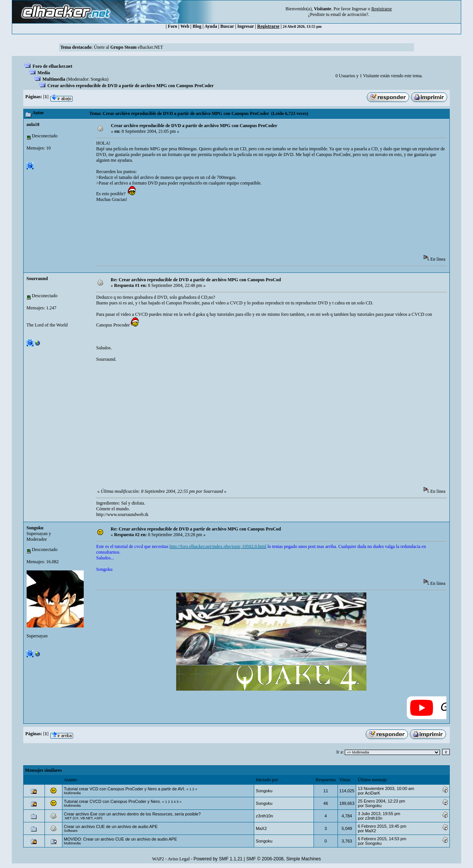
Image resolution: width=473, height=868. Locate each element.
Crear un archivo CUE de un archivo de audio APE (111, 827)
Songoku (99, 79)
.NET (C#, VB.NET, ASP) (83, 818)
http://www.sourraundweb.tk (122, 514)
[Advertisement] (235, 231)
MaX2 (261, 828)
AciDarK (373, 793)
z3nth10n (264, 816)
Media (44, 73)
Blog (197, 26)
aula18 (33, 124)
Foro (172, 26)
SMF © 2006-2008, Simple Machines (283, 859)
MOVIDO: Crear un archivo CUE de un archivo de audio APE (120, 839)
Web (185, 26)
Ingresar (359, 9)
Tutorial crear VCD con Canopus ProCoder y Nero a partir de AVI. (125, 789)
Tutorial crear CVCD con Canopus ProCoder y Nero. (112, 801)
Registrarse (268, 26)
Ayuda (211, 26)
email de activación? (350, 14)
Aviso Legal (178, 859)
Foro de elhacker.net (53, 66)
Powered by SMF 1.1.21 (218, 859)
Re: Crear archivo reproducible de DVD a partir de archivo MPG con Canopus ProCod (196, 280)
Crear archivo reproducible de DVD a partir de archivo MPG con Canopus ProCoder (131, 86)
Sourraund (37, 279)
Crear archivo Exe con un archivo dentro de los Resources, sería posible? (132, 814)
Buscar (227, 26)
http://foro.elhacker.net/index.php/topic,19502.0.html (218, 546)
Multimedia (54, 79)
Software (71, 831)
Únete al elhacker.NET (129, 47)
